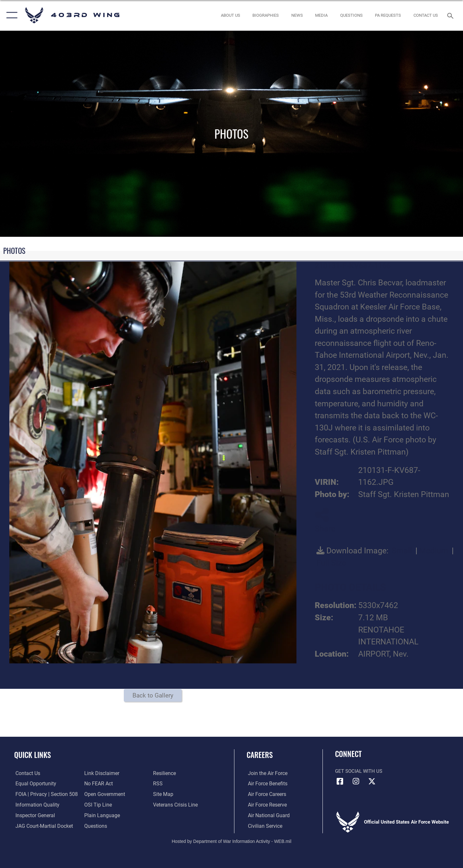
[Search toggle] (451, 15)
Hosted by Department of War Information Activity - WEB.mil (232, 841)
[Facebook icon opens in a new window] (340, 781)
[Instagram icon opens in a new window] (356, 781)
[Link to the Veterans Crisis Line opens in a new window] (175, 805)
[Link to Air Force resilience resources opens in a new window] (164, 773)
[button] (10, 15)
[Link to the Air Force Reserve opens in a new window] (266, 805)
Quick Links (32, 755)
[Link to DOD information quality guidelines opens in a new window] (35, 805)
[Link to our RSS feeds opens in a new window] (158, 784)
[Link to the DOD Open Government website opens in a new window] (103, 794)
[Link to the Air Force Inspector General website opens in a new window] (33, 816)
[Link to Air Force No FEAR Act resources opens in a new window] (98, 784)
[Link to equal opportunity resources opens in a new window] (33, 784)
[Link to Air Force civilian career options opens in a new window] (263, 826)
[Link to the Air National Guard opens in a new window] (266, 816)
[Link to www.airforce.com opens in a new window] (266, 773)
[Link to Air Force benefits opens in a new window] (266, 784)
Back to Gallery (153, 695)
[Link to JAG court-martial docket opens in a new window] (42, 826)
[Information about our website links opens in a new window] (101, 773)
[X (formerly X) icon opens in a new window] (372, 781)
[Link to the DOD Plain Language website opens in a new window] (100, 816)
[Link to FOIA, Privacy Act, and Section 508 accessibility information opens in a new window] (44, 794)
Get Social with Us (359, 771)
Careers (260, 755)
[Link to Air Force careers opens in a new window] (265, 794)
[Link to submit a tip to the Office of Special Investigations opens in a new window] (97, 805)
